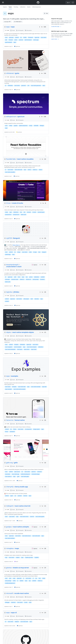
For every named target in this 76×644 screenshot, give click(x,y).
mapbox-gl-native (29, 557)
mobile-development (25, 474)
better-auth (24, 215)
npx (30, 581)
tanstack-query (41, 212)
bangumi (44, 252)
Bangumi (17, 238)
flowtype (42, 126)
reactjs (31, 126)
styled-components (23, 126)
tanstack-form (8, 215)
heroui (7, 432)
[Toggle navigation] (3, 2)
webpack (17, 622)
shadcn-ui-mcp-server (21, 568)
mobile (25, 37)
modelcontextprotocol (10, 583)
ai (33, 578)
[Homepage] (38, 2)
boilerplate (10, 86)
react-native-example (36, 387)
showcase (39, 472)
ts (18, 581)
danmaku (37, 299)
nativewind (12, 432)
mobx (30, 252)
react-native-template (32, 347)
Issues (13, 30)
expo (8, 27)
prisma (31, 277)
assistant (20, 496)
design (19, 252)
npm (10, 578)
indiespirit (10, 506)
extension (13, 602)
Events (29, 7)
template (16, 345)
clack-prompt (36, 279)
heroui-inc (10, 420)
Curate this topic (56, 26)
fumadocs (42, 279)
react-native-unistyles (21, 527)
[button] (7, 22)
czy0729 (9, 238)
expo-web (44, 387)
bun (27, 277)
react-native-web (18, 170)
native (16, 40)
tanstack (29, 212)
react (6, 37)
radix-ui (29, 170)
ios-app (35, 252)
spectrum (21, 117)
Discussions (28, 30)
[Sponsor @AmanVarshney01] (35, 265)
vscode (26, 602)
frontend (11, 40)
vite (24, 212)
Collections (23, 7)
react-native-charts (24, 517)
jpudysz (9, 527)
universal (21, 40)
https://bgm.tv (16, 245)
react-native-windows (10, 538)
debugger (7, 602)
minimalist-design (36, 474)
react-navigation (9, 347)
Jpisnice (9, 568)
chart (6, 517)
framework (31, 37)
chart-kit (32, 517)
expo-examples (8, 389)
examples (15, 376)
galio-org (9, 463)
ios (21, 37)
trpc (21, 212)
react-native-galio (25, 477)
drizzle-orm (28, 279)
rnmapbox (10, 548)
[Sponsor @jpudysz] (35, 527)
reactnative (8, 474)
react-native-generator (36, 86)
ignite (17, 73)
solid (15, 277)
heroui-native (20, 420)
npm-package (8, 581)
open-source (17, 472)
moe (39, 252)
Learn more (55, 39)
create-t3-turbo (17, 203)
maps (17, 548)
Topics (10, 7)
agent (12, 496)
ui (6, 170)
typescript (37, 37)
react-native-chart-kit (23, 506)
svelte (14, 581)
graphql (16, 126)
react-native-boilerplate (10, 349)
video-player (26, 299)
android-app (8, 254)
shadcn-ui (35, 170)
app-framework (9, 42)
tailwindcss (16, 212)
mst (28, 86)
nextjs (6, 212)
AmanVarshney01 (12, 265)
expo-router (34, 349)
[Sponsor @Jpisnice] (35, 568)
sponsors (34, 472)
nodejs (11, 126)
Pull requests (20, 30)
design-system (36, 429)
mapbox (18, 557)
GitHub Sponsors (36, 7)
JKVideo (16, 292)
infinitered (10, 73)
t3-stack (34, 212)
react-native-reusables (25, 159)
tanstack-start (16, 215)
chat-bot (25, 496)
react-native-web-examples (19, 389)
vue (36, 578)
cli (6, 86)
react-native (44, 37)
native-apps (36, 40)
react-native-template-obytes (23, 332)
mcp (40, 578)
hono (19, 277)
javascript (11, 37)
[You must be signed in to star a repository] (46, 13)
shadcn (41, 170)
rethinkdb (36, 126)
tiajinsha (9, 292)
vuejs (14, 578)
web (6, 40)
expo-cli (14, 613)
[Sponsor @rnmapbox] (35, 549)
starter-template (18, 347)
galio (16, 463)
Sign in (68, 2)
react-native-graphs (40, 517)
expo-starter (27, 349)
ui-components (28, 429)
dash (32, 299)
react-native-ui (8, 477)
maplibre (37, 557)
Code (7, 30)
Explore (5, 7)
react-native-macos (26, 536)
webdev (22, 581)
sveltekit (43, 277)
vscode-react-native (22, 593)
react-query (20, 349)
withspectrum (11, 117)
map (6, 557)
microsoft (10, 593)
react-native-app (15, 474)
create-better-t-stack (14, 267)
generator (24, 86)
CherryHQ (10, 487)
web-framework (28, 40)
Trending (16, 7)
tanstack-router (15, 279)
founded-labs (11, 159)
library (15, 429)
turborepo (7, 279)
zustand (7, 301)
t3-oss (8, 203)
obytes (9, 332)
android (17, 37)
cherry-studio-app (21, 487)
